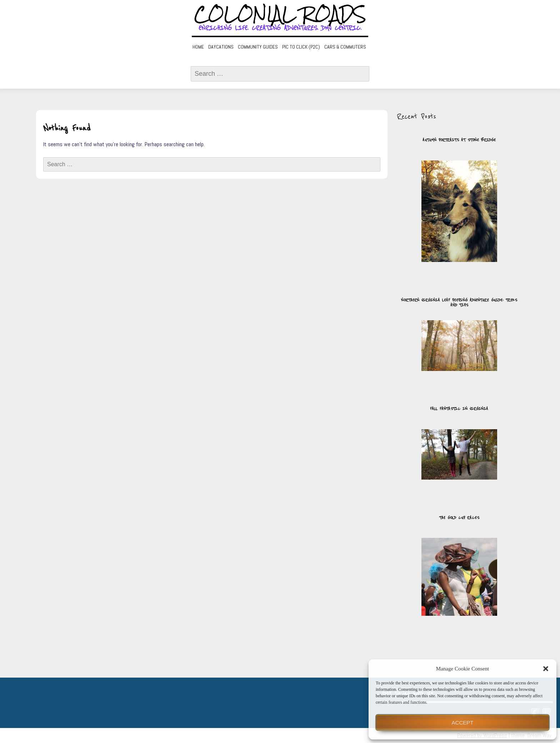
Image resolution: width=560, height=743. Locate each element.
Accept (463, 722)
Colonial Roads (280, 14)
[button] (546, 669)
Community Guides (258, 47)
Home (198, 47)
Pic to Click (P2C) (301, 47)
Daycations (221, 47)
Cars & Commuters (345, 47)
